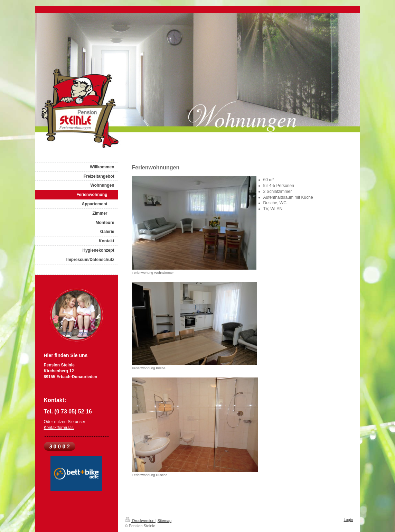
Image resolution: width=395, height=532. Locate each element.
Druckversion (140, 521)
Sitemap (164, 521)
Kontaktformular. (59, 428)
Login (349, 520)
